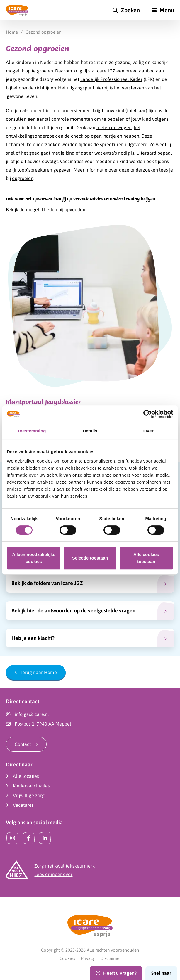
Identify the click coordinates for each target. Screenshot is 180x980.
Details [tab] (90, 431)
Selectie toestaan (90, 558)
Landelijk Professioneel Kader (111, 79)
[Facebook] (29, 838)
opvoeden (75, 209)
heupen (131, 136)
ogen (96, 136)
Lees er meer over (53, 874)
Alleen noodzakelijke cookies (34, 558)
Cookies (67, 958)
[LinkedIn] (45, 838)
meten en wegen (114, 127)
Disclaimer (111, 958)
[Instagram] (12, 838)
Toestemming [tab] (32, 431)
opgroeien (23, 178)
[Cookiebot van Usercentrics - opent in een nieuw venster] (148, 414)
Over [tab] (148, 431)
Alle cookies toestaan (146, 558)
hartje (110, 136)
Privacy (88, 958)
